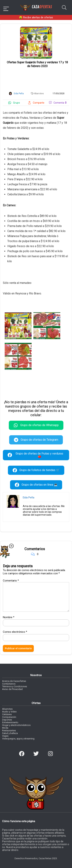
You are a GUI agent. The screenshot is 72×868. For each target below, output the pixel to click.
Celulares (7, 714)
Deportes (7, 720)
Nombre (9, 617)
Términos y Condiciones (15, 686)
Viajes (5, 736)
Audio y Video (9, 712)
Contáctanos (9, 684)
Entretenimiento (10, 722)
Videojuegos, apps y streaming (18, 739)
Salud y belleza (10, 733)
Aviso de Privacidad (12, 689)
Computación (9, 717)
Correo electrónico (15, 632)
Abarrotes (39, 94)
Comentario (11, 581)
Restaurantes (9, 730)
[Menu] (6, 7)
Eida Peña (29, 497)
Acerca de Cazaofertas (14, 681)
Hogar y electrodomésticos (16, 725)
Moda (5, 728)
